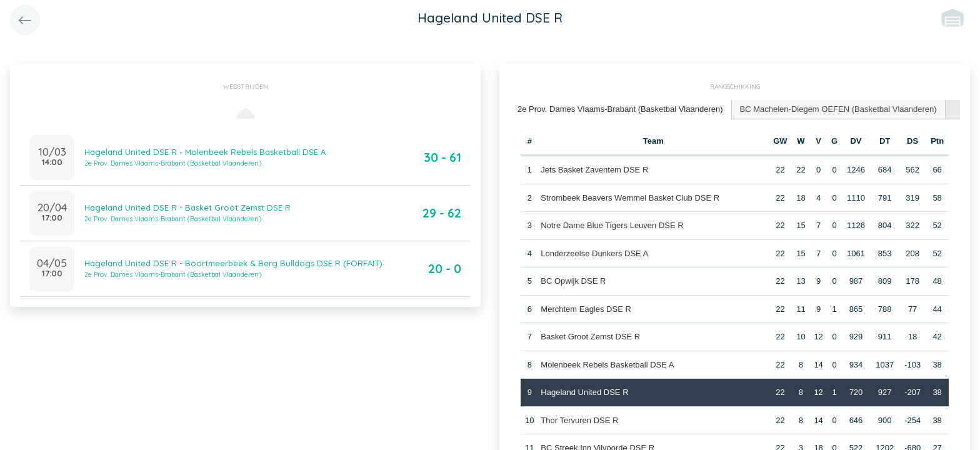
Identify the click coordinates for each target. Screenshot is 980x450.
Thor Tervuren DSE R (579, 420)
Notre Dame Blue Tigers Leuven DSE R (612, 225)
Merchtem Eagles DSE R (586, 309)
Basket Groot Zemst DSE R (590, 337)
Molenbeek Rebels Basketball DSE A (607, 365)
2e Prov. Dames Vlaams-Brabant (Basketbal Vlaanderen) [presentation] (620, 109)
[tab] (621, 110)
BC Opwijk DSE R (573, 281)
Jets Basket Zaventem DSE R (594, 170)
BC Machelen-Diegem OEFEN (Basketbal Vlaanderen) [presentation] (838, 109)
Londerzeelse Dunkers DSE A (594, 253)
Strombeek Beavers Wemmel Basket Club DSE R (630, 198)
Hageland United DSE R (584, 392)
